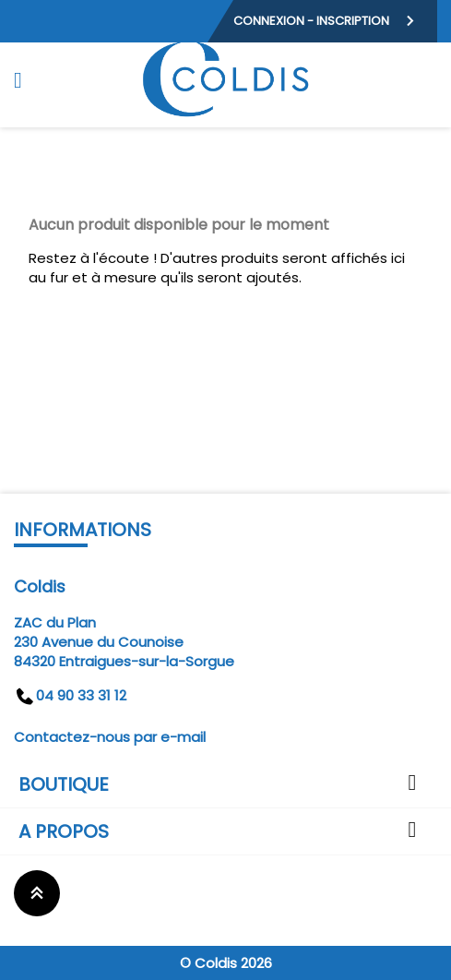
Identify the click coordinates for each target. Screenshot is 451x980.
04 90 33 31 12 (70, 695)
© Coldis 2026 (226, 963)
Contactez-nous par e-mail (110, 737)
